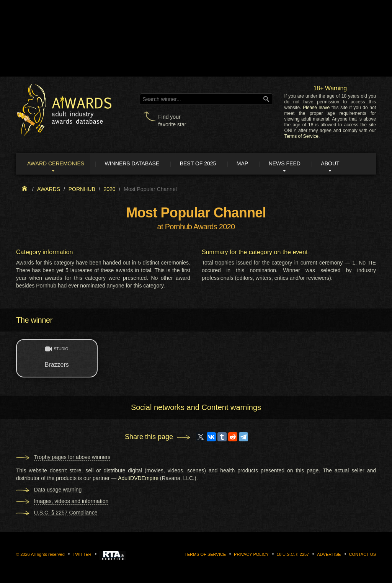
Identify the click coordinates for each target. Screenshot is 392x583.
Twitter (82, 555)
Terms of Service (301, 136)
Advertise (329, 555)
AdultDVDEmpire (138, 478)
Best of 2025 (203, 164)
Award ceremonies (58, 164)
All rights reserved (48, 555)
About (339, 164)
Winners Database (136, 164)
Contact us (363, 555)
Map (248, 164)
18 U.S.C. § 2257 (293, 555)
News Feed (292, 164)
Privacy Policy (251, 555)
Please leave (316, 108)
